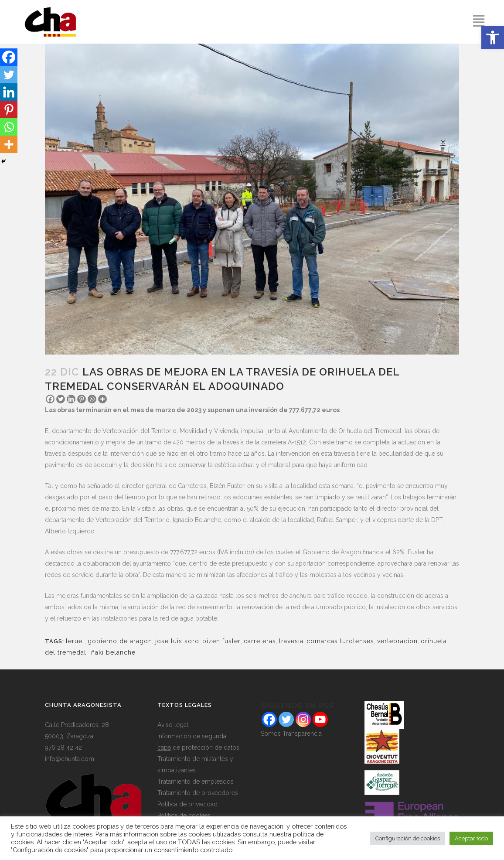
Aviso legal (173, 725)
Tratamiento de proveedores (198, 793)
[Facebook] (50, 399)
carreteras (260, 641)
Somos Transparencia (291, 734)
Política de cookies (184, 816)
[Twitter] (61, 399)
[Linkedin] (71, 399)
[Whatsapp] (92, 399)
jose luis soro (177, 641)
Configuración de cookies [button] (408, 838)
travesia (291, 641)
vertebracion (397, 641)
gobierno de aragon (120, 641)
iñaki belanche (112, 652)
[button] (493, 38)
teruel (75, 641)
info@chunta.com (70, 759)
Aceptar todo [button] (471, 838)
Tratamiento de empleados (196, 782)
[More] (102, 399)
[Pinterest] (82, 399)
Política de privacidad (187, 804)
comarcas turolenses (340, 641)
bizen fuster (221, 641)
